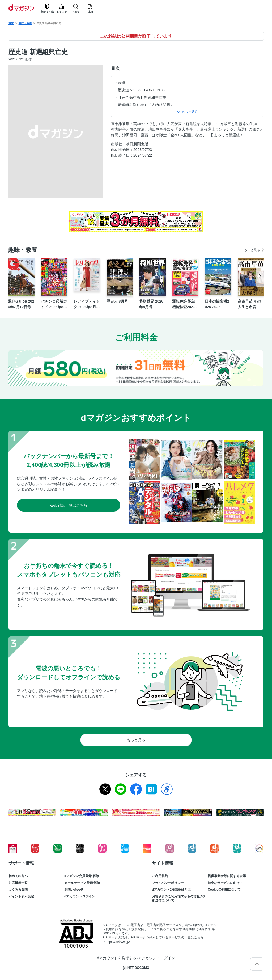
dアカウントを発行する (117, 958)
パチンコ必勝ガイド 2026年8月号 (54, 304)
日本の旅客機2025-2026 (217, 304)
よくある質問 (18, 890)
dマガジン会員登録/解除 (82, 876)
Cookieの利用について (224, 890)
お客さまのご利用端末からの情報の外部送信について (179, 899)
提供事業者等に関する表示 (227, 876)
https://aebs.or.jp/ (118, 942)
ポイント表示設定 (21, 896)
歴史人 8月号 (117, 301)
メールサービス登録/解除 (82, 883)
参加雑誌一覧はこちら (69, 505)
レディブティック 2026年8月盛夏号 (87, 304)
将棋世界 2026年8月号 (151, 304)
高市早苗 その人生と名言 (249, 304)
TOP (11, 23)
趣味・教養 (25, 23)
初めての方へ (18, 876)
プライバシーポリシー (168, 883)
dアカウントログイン (80, 896)
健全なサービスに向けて (225, 883)
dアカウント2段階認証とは (171, 890)
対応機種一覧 (18, 883)
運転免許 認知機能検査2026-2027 (184, 304)
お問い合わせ (74, 890)
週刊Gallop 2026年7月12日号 (21, 304)
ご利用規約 (160, 876)
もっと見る (252, 250)
